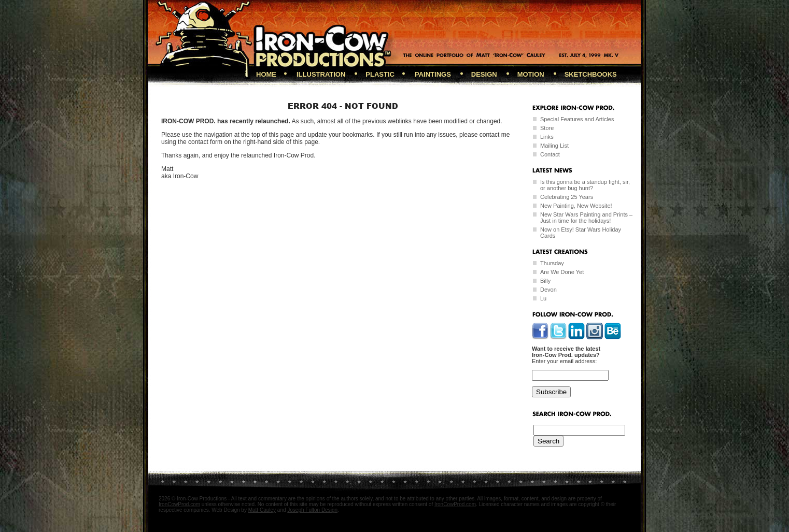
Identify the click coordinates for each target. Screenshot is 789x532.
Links (547, 137)
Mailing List (554, 146)
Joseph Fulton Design (312, 510)
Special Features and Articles (577, 119)
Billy (545, 281)
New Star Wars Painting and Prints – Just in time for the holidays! (586, 218)
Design (484, 74)
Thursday (552, 263)
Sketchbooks (591, 74)
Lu (543, 298)
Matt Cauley (262, 510)
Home (266, 74)
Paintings (433, 74)
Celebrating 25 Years (567, 197)
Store (547, 128)
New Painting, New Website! (576, 206)
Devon (548, 290)
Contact (550, 154)
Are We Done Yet (562, 272)
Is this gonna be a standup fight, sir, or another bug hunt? (585, 185)
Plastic (380, 74)
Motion (531, 74)
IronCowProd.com (179, 504)
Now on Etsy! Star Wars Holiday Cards (581, 233)
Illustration (321, 74)
